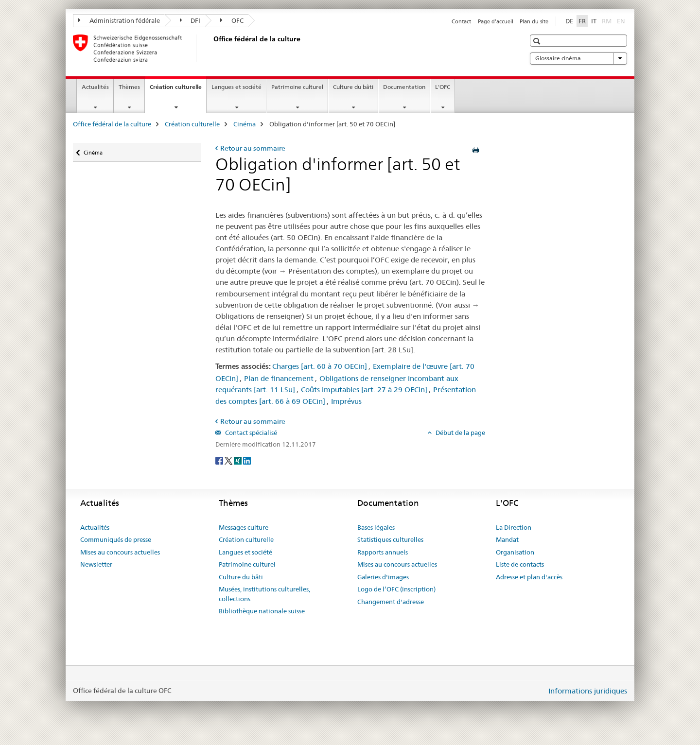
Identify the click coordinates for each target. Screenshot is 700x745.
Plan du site (534, 21)
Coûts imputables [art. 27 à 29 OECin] (364, 390)
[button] (538, 41)
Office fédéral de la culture (112, 124)
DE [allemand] (569, 21)
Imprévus (346, 401)
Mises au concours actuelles (120, 552)
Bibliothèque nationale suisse (262, 611)
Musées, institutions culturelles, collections (264, 594)
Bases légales (376, 527)
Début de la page (460, 433)
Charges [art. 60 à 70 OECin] (320, 366)
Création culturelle (178, 90)
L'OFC (443, 87)
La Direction (514, 527)
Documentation (404, 87)
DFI (190, 20)
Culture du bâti (353, 87)
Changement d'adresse (391, 602)
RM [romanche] (608, 20)
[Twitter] (229, 460)
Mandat (507, 539)
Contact (461, 21)
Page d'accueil (496, 21)
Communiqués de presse (116, 539)
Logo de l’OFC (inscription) (396, 589)
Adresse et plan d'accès (529, 577)
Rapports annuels (383, 552)
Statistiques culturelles (390, 539)
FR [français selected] (582, 21)
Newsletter (96, 564)
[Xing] (238, 460)
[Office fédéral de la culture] (211, 48)
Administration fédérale (119, 20)
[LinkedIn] (247, 460)
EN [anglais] (622, 20)
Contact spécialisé (250, 433)
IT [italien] (594, 21)
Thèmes (129, 87)
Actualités (95, 87)
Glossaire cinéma (578, 58)
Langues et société (236, 87)
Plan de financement (279, 378)
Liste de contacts (520, 564)
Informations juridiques (588, 691)
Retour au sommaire (253, 148)
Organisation (515, 552)
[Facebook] (220, 460)
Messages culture (244, 527)
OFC (232, 20)
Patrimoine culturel (297, 87)
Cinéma (245, 124)
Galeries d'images (383, 577)
